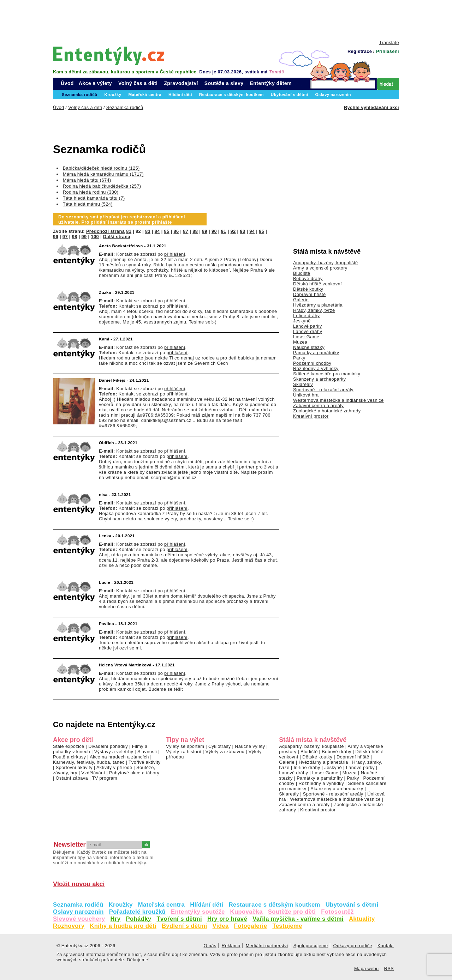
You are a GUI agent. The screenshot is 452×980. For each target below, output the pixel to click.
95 (261, 231)
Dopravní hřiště (310, 294)
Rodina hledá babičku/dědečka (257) (102, 186)
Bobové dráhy (308, 279)
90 (214, 231)
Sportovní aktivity (74, 767)
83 (148, 231)
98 (75, 237)
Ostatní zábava (72, 778)
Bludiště (302, 273)
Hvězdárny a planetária (318, 305)
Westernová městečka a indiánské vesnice (338, 400)
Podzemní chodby (312, 363)
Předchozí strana (105, 231)
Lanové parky (307, 326)
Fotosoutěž (337, 912)
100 (95, 237)
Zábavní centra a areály (318, 406)
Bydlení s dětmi (185, 926)
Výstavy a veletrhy (114, 752)
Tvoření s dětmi (179, 919)
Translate (389, 43)
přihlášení (175, 254)
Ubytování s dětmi (352, 905)
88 (195, 231)
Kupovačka (246, 912)
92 (233, 231)
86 (176, 231)
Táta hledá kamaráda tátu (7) (94, 198)
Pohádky (138, 919)
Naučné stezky (309, 347)
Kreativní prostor (311, 416)
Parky (299, 358)
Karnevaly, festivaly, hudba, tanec (89, 762)
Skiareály (303, 384)
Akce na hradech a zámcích (119, 757)
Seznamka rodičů (78, 905)
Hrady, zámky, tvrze (314, 310)
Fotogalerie (251, 926)
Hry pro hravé (227, 919)
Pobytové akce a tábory (134, 773)
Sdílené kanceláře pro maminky (327, 374)
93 (242, 231)
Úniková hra (306, 395)
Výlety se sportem (185, 746)
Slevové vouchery (79, 919)
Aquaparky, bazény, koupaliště (326, 263)
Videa (221, 926)
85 (167, 231)
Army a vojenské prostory (320, 268)
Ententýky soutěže (198, 912)
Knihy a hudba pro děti (123, 926)
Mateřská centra (161, 905)
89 (205, 231)
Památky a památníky (316, 353)
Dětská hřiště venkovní (317, 284)
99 (84, 237)
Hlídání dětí (207, 905)
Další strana (117, 237)
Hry (116, 919)
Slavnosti (147, 752)
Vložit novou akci (79, 884)
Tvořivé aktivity (145, 762)
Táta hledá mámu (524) (88, 204)
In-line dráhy (306, 316)
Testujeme (287, 926)
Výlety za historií (184, 752)
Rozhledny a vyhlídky (316, 368)
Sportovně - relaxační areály (323, 390)
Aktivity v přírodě (114, 767)
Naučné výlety (250, 746)
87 (186, 231)
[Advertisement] (226, 19)
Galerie (301, 300)
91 (224, 231)
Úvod (67, 83)
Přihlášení (388, 51)
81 (129, 231)
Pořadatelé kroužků (137, 912)
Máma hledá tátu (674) (87, 180)
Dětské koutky (308, 289)
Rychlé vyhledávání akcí (371, 107)
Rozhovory (69, 926)
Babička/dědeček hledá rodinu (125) (101, 168)
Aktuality (362, 919)
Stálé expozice (69, 746)
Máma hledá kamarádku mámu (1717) (103, 174)
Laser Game (306, 337)
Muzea (300, 342)
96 (56, 237)
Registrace (360, 51)
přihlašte (162, 222)
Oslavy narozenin (78, 912)
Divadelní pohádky (108, 746)
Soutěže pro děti (292, 912)
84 (157, 231)
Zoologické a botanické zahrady (327, 411)
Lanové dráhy (308, 331)
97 (65, 237)
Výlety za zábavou (225, 752)
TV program (104, 778)
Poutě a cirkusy (69, 757)
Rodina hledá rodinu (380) (91, 192)
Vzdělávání (93, 773)
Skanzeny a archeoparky (319, 379)
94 (252, 231)
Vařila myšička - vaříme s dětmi (298, 919)
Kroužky (121, 905)
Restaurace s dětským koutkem (274, 905)
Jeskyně (302, 321)
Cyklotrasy (220, 746)
